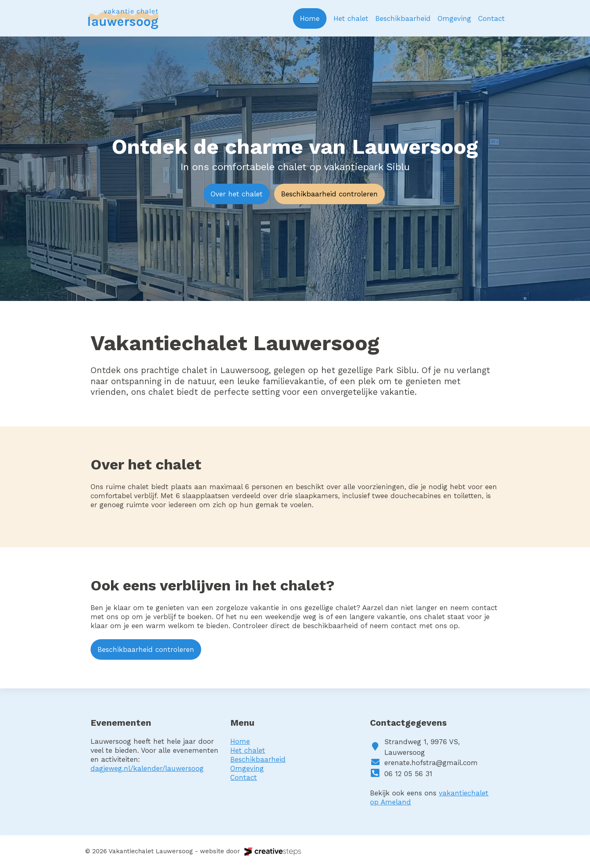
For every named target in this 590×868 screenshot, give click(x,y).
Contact (491, 18)
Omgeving (454, 18)
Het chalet (351, 18)
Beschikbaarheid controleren (329, 194)
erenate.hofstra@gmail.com (431, 763)
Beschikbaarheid (403, 18)
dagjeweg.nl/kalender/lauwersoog (147, 768)
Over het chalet (237, 194)
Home (310, 18)
